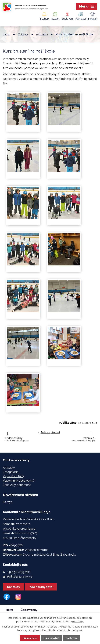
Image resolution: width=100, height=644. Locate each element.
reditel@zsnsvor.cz (20, 576)
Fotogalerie (11, 472)
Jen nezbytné (51, 638)
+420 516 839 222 (18, 572)
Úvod (7, 34)
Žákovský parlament (17, 485)
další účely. (78, 622)
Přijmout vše (30, 638)
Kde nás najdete (41, 587)
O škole (23, 34)
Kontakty (14, 587)
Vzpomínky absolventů (19, 481)
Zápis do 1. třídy (13, 476)
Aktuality (42, 34)
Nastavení (71, 638)
